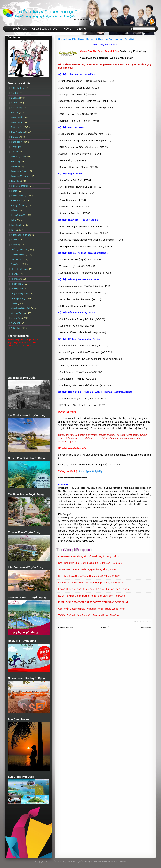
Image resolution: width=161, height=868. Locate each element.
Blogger (86, 20)
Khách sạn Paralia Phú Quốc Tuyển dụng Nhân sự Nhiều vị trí (91, 583)
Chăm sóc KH (18, 142)
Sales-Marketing (19, 254)
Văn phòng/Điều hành (21, 308)
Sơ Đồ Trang (20, 29)
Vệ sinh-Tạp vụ (18, 313)
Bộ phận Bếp (17, 117)
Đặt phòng (16, 162)
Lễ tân (14, 230)
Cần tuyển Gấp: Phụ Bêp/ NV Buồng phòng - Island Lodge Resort (92, 609)
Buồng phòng (17, 127)
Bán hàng (16, 98)
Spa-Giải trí (16, 264)
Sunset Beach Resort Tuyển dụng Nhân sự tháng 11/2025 (88, 569)
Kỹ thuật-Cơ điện (19, 215)
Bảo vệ (15, 103)
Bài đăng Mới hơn (65, 627)
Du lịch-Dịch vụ (18, 157)
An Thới (15, 93)
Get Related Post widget (143, 621)
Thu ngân (16, 279)
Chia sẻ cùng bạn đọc (45, 29)
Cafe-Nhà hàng (18, 132)
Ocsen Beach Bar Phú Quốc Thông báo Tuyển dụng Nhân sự (90, 556)
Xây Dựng (16, 323)
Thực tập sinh (18, 289)
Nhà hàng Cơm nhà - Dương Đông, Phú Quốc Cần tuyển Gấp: (90, 563)
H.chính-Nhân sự (19, 196)
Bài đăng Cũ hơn (144, 627)
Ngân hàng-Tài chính (21, 235)
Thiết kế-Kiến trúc (19, 269)
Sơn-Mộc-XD (17, 259)
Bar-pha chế (17, 108)
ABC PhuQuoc (18, 88)
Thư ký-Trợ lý (17, 284)
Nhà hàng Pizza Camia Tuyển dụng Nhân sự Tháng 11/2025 (89, 576)
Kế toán (15, 210)
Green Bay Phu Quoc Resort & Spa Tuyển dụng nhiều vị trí (96, 39)
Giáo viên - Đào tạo (20, 186)
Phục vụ (15, 245)
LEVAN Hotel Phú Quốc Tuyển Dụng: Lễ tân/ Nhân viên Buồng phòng (94, 589)
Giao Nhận (16, 181)
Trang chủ (105, 627)
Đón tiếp (15, 166)
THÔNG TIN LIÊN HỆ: (75, 29)
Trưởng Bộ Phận (19, 299)
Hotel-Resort (17, 201)
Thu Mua (15, 274)
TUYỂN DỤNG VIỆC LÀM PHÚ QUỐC (48, 12)
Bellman (15, 113)
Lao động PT (17, 225)
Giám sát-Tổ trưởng (20, 176)
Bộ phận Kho (17, 122)
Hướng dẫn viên (19, 206)
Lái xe (14, 220)
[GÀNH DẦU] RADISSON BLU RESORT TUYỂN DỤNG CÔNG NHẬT (93, 602)
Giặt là (14, 191)
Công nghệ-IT (18, 147)
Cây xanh (16, 137)
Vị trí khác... (17, 318)
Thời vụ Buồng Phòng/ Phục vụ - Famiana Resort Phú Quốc (89, 615)
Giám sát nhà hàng (20, 171)
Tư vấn (15, 303)
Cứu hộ (15, 152)
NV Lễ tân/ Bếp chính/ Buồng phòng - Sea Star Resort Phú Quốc (91, 596)
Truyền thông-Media (20, 294)
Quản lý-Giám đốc (20, 250)
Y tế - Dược (17, 328)
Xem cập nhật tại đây (91, 471)
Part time (15, 240)
